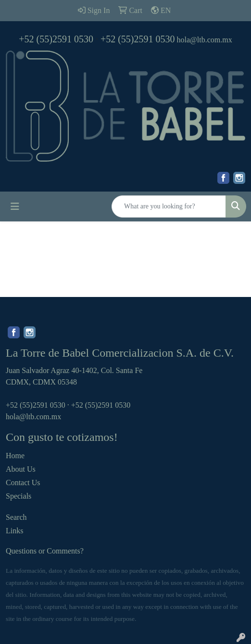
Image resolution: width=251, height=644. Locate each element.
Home (15, 456)
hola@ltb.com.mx (205, 40)
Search (16, 517)
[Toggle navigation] (15, 206)
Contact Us (23, 483)
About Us (21, 469)
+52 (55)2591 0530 (56, 39)
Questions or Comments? (45, 551)
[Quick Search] (169, 206)
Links (14, 531)
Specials (19, 496)
